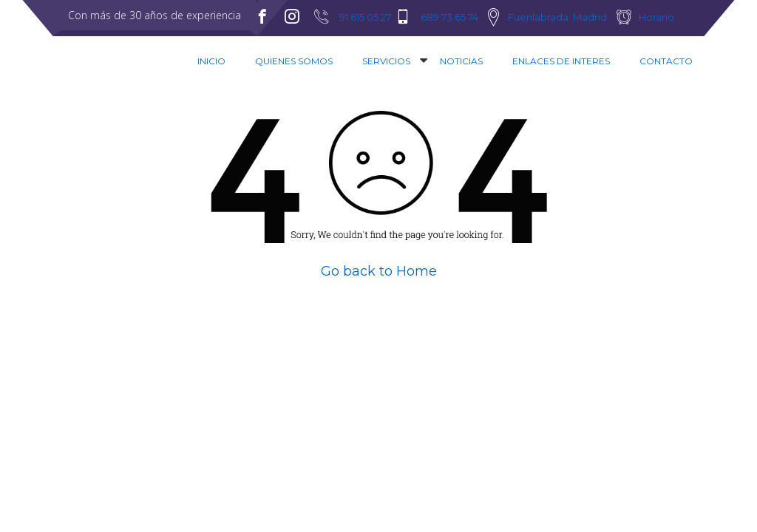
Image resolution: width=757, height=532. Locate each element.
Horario (656, 17)
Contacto (666, 61)
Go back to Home (379, 271)
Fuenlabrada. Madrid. (559, 17)
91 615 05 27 (365, 17)
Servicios (386, 61)
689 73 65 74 (449, 17)
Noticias (461, 61)
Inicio (211, 61)
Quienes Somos (294, 61)
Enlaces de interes (561, 61)
